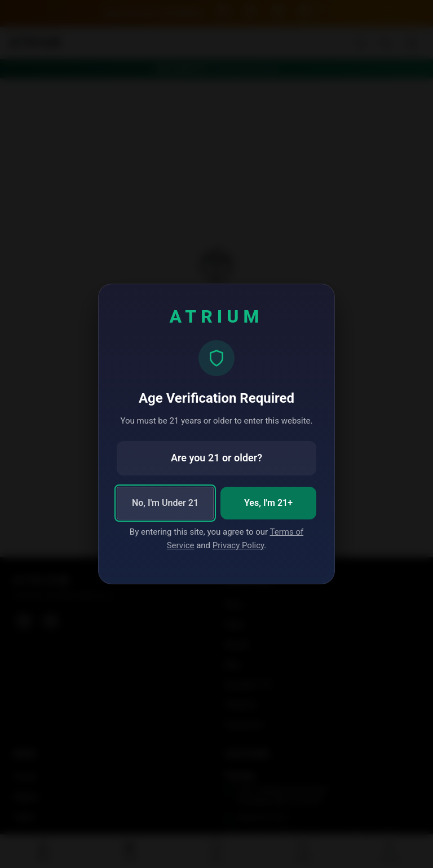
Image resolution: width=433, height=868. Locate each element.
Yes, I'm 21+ (268, 503)
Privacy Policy (238, 545)
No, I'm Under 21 (165, 503)
